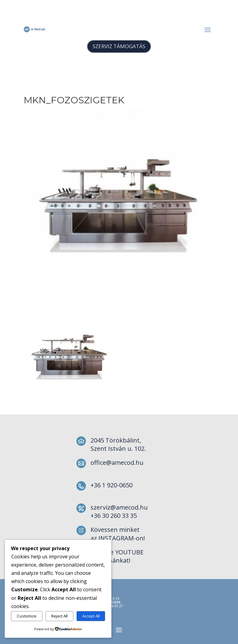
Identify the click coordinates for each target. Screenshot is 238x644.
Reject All (59, 616)
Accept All (91, 616)
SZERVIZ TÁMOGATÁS (119, 46)
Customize (27, 616)
